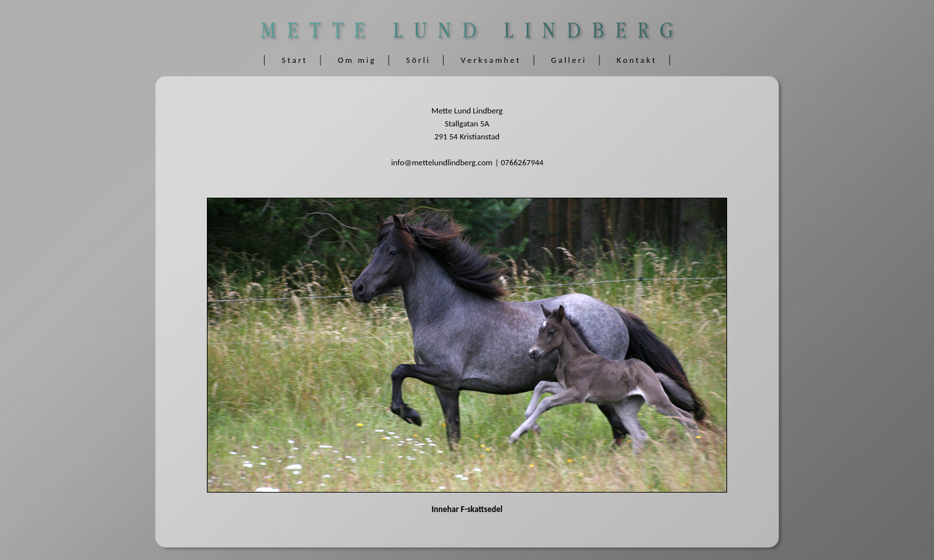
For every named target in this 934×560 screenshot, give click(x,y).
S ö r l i (417, 60)
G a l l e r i (568, 60)
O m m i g (356, 60)
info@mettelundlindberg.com (442, 162)
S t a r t (293, 60)
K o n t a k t (636, 60)
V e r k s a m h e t (490, 60)
